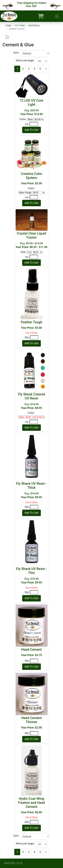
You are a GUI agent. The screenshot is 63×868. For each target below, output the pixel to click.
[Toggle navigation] (57, 16)
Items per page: (25, 60)
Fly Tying (20, 26)
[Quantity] (34, 124)
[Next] (46, 69)
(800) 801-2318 (13, 863)
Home (8, 26)
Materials (34, 26)
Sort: (17, 53)
